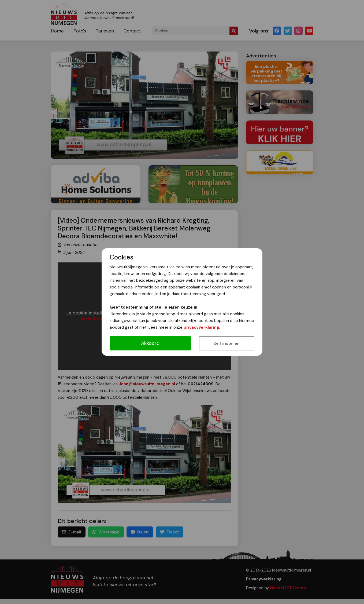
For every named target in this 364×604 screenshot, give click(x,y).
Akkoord (150, 343)
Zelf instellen (227, 343)
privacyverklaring (201, 327)
